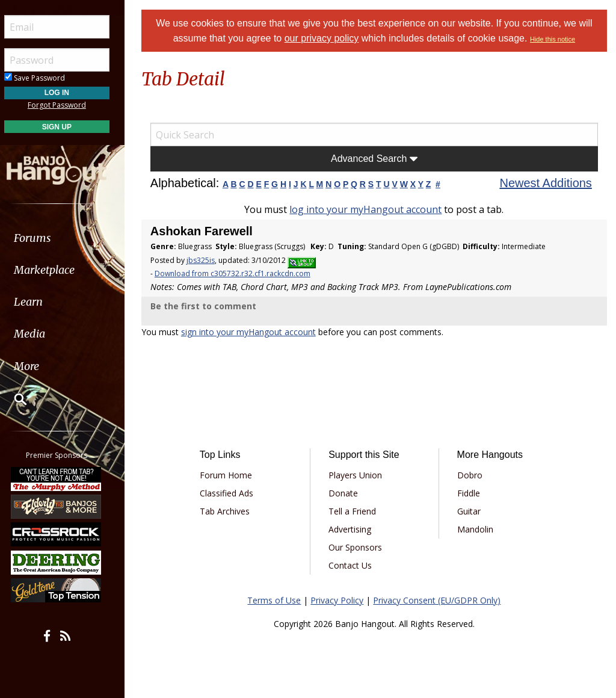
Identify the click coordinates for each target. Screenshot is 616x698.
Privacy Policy (339, 600)
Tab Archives (228, 511)
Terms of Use (276, 600)
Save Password (45, 78)
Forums (44, 238)
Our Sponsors (358, 547)
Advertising (352, 529)
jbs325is (204, 260)
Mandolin (476, 529)
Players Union (358, 475)
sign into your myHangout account (251, 332)
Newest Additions (547, 183)
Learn (40, 302)
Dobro (470, 475)
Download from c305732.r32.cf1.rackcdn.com (236, 273)
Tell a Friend (355, 511)
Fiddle (469, 493)
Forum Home (229, 475)
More (38, 366)
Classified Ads (229, 493)
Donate (346, 493)
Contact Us (353, 565)
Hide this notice (554, 39)
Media (41, 334)
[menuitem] (68, 238)
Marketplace (56, 270)
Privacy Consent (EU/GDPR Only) (439, 600)
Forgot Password (68, 105)
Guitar (470, 511)
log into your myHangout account (367, 209)
